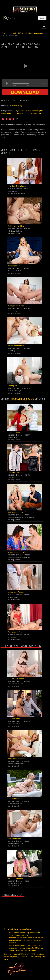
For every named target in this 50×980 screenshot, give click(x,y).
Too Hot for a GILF (15, 472)
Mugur (14, 351)
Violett (11, 106)
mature (21, 111)
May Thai (10, 884)
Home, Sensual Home (16, 759)
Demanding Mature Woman (18, 552)
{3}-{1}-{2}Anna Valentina (15, 517)
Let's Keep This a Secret (17, 186)
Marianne (10, 271)
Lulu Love (15, 191)
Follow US (25, 957)
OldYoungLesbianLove (18, 194)
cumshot (19, 113)
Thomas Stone (20, 684)
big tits (40, 111)
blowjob (14, 111)
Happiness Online (14, 266)
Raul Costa (17, 884)
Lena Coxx (11, 724)
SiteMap (16, 957)
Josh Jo (17, 724)
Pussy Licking (38, 113)
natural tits (28, 113)
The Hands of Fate (15, 632)
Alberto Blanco (20, 764)
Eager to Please (14, 432)
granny (34, 111)
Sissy (9, 597)
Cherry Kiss (11, 844)
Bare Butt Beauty (14, 839)
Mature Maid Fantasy (16, 592)
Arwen (10, 437)
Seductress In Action (16, 679)
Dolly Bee (10, 231)
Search (42, 18)
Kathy (9, 477)
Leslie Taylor (19, 106)
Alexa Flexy (11, 804)
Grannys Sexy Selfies (16, 306)
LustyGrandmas (16, 233)
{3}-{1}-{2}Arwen (13, 557)
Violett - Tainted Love (16, 346)
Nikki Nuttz (16, 437)
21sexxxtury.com (10, 954)
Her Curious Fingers (15, 878)
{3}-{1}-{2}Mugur (29, 517)
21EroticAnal (15, 686)
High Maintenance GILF (17, 512)
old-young (11, 113)
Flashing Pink (13, 386)
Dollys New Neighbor (16, 226)
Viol (9, 311)
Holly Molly (11, 764)
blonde (4, 113)
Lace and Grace (14, 719)
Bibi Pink (10, 391)
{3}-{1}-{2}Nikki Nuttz (25, 557)
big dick (28, 111)
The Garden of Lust (15, 799)
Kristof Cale (19, 804)
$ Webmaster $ (35, 957)
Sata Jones (11, 684)
